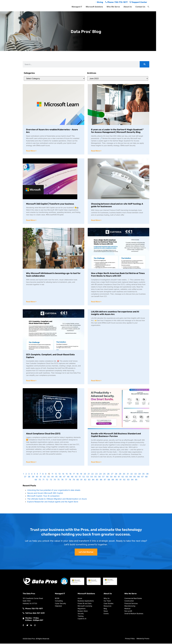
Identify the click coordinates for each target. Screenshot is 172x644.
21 (89, 474)
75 (58, 480)
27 (112, 474)
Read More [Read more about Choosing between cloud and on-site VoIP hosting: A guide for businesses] (96, 220)
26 (108, 474)
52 (84, 477)
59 (111, 477)
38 (29, 477)
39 (33, 477)
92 (124, 480)
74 (55, 480)
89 (113, 480)
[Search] (144, 64)
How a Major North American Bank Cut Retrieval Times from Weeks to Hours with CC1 (118, 275)
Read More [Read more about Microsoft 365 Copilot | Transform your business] (31, 220)
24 (100, 474)
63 (127, 477)
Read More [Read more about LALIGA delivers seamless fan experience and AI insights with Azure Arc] (96, 381)
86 (101, 480)
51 (80, 477)
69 (36, 480)
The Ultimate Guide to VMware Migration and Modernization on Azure (57, 499)
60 (115, 477)
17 (74, 474)
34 (139, 474)
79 (74, 480)
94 (132, 480)
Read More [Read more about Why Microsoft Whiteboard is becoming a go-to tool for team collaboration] (31, 302)
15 (67, 474)
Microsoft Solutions (94, 7)
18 (77, 474)
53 (88, 477)
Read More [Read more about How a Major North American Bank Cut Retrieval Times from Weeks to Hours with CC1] (96, 302)
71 (43, 480)
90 (117, 480)
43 (48, 477)
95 (136, 480)
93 (128, 480)
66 (139, 477)
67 (142, 477)
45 (56, 477)
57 (103, 477)
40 (37, 477)
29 (120, 474)
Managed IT (77, 7)
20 (85, 474)
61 (119, 477)
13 (59, 474)
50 (76, 477)
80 (78, 480)
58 (107, 477)
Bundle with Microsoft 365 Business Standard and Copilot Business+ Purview (116, 435)
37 (25, 477)
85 (97, 480)
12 (56, 474)
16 (70, 474)
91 (121, 480)
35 (143, 474)
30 (124, 474)
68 (146, 477)
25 (104, 474)
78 (70, 480)
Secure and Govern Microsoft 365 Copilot (45, 494)
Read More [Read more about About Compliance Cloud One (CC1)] (31, 463)
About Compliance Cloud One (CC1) (43, 434)
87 (105, 480)
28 (116, 474)
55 (95, 477)
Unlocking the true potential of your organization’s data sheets (54, 491)
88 (109, 480)
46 (60, 477)
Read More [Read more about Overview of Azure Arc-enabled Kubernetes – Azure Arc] (31, 151)
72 (47, 480)
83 (89, 480)
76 (62, 480)
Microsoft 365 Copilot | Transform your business (50, 204)
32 (132, 474)
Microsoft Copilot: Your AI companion (43, 496)
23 (96, 474)
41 (41, 477)
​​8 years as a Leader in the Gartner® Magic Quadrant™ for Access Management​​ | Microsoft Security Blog (117, 131)
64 (131, 477)
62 (123, 477)
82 (85, 480)
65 (135, 477)
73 (51, 480)
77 (66, 480)
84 (93, 480)
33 (135, 474)
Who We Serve (113, 7)
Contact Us (140, 7)
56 (99, 477)
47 (64, 477)
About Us (128, 7)
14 (63, 474)
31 (128, 474)
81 (81, 480)
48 (68, 477)
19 (81, 474)
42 (45, 477)
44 (52, 477)
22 (92, 474)
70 (40, 480)
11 (52, 474)
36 (147, 474)
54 (92, 477)
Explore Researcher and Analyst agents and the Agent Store (53, 502)
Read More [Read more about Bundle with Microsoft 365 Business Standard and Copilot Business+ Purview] (96, 463)
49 (72, 477)
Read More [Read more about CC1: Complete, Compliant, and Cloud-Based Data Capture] (31, 381)
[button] (148, 7)
